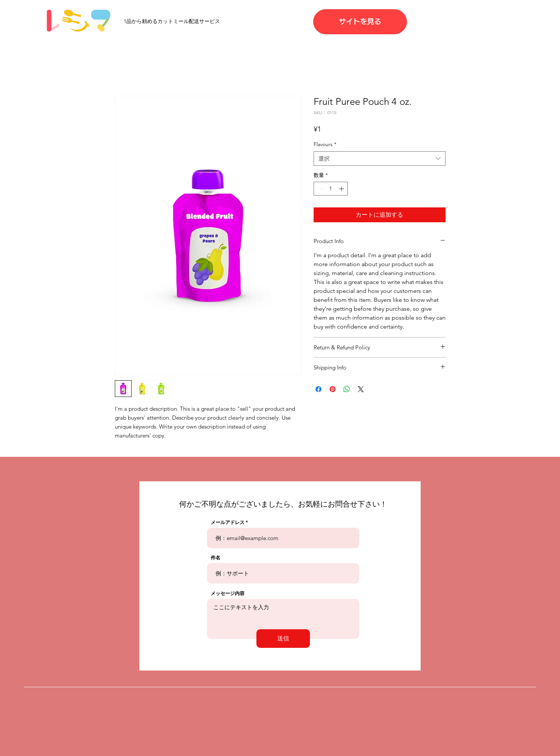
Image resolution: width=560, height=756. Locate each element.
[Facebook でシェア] (318, 389)
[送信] (283, 639)
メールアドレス (228, 522)
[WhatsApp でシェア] (347, 389)
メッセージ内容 (228, 593)
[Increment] (342, 189)
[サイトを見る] (360, 22)
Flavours (325, 144)
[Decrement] (319, 189)
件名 (216, 558)
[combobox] (380, 159)
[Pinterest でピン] (333, 389)
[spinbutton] (331, 189)
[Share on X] (361, 389)
